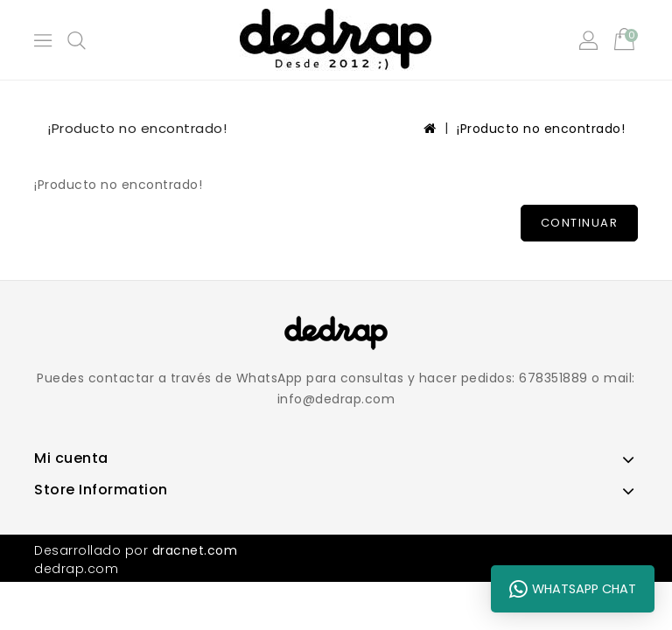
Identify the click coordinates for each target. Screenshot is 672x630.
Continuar (580, 223)
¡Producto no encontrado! (541, 129)
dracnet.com (195, 550)
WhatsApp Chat (573, 589)
